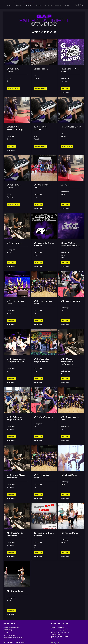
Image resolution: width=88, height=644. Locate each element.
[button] (83, 5)
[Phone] (76, 5)
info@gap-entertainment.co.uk (15, 638)
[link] (17, 70)
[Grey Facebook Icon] (58, 643)
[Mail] (80, 5)
